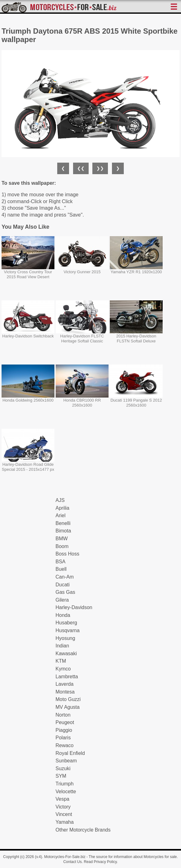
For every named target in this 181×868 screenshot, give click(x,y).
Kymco (63, 669)
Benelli (63, 523)
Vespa (63, 799)
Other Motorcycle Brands (83, 830)
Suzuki (63, 768)
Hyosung (65, 638)
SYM (61, 776)
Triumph (65, 784)
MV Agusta (68, 707)
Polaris (63, 738)
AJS (60, 500)
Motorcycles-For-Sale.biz (65, 857)
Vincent (64, 814)
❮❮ (81, 168)
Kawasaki (66, 653)
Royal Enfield (70, 753)
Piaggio (64, 730)
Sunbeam (66, 761)
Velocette (66, 792)
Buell (61, 569)
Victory (63, 807)
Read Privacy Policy (100, 862)
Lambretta (67, 677)
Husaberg (66, 623)
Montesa (65, 692)
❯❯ (100, 168)
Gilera (62, 600)
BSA (61, 562)
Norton (63, 715)
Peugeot (65, 722)
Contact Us (72, 862)
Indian (63, 646)
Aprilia (63, 508)
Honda (63, 615)
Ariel (61, 515)
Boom (62, 546)
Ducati (63, 585)
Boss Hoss (67, 554)
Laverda (65, 684)
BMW (62, 539)
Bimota (63, 531)
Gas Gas (65, 592)
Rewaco (65, 745)
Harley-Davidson (74, 607)
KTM (61, 661)
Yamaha (65, 822)
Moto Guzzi (68, 699)
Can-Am (65, 577)
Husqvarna (68, 630)
